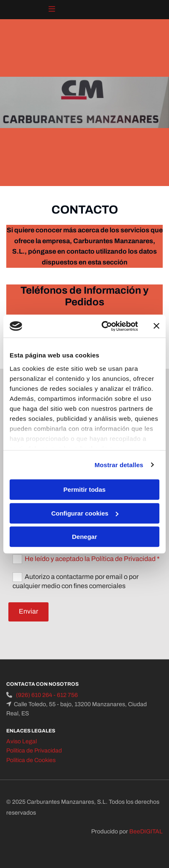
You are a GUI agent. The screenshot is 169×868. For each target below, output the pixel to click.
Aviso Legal (22, 741)
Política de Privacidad (34, 751)
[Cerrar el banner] (156, 326)
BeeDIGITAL (146, 832)
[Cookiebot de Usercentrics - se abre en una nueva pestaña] (104, 326)
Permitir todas (85, 489)
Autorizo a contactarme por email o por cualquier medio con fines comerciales (76, 581)
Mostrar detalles (119, 465)
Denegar (84, 537)
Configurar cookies (85, 513)
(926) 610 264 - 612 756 (47, 695)
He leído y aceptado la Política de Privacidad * (92, 559)
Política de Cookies (31, 760)
